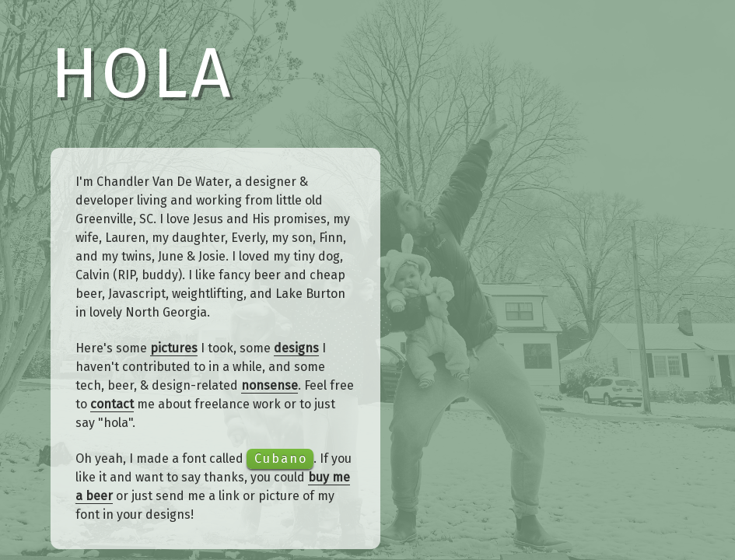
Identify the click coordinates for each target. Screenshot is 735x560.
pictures (174, 348)
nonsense (269, 385)
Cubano (281, 458)
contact (112, 404)
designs (296, 348)
